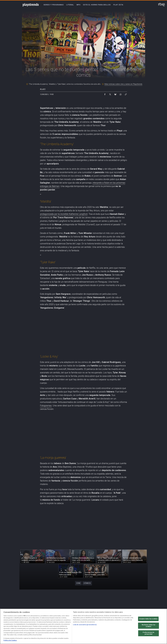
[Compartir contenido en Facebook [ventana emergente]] (105, 94)
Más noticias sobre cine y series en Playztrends (123, 84)
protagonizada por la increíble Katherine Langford (64, 214)
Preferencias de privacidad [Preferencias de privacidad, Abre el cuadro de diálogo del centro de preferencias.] (149, 633)
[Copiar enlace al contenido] (126, 94)
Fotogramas (46, 406)
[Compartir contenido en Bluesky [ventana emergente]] (115, 94)
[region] (83, 626)
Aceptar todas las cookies (148, 619)
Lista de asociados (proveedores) (85, 625)
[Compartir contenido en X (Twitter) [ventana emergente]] (110, 94)
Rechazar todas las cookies (149, 626)
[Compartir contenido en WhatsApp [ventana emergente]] (121, 94)
